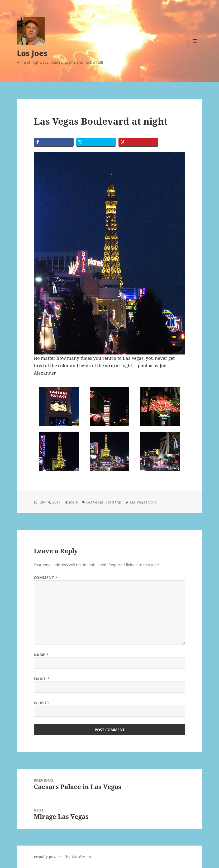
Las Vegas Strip (143, 502)
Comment (46, 578)
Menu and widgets (195, 48)
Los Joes (32, 53)
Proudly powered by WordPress (62, 857)
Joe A (73, 502)
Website (42, 703)
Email (42, 679)
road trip (114, 502)
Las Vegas (95, 502)
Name (41, 655)
